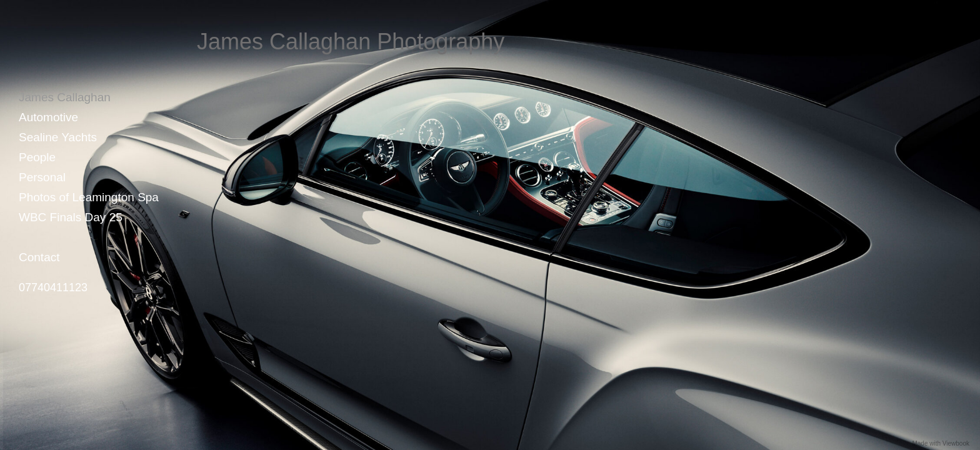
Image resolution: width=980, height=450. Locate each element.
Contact (39, 257)
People (37, 157)
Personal (42, 177)
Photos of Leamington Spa (89, 197)
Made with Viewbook (941, 443)
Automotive (48, 117)
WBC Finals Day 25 (71, 217)
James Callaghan (65, 97)
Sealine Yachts (58, 137)
